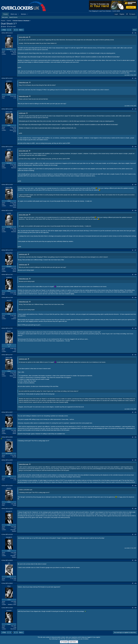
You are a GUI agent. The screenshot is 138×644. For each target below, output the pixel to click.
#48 (136, 275)
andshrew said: (23, 254)
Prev (4, 30)
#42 (136, 78)
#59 (136, 583)
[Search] (132, 14)
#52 (136, 412)
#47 (136, 250)
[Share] (133, 33)
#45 (136, 185)
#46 (136, 211)
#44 (136, 147)
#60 (136, 608)
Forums (6, 14)
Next (21, 30)
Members (24, 14)
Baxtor (4, 27)
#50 (136, 328)
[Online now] (2, 439)
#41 (136, 33)
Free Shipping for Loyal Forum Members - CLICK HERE (104, 11)
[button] (18, 14)
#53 (136, 437)
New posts (5, 17)
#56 (136, 509)
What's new (14, 14)
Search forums (13, 17)
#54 (136, 460)
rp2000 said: (22, 113)
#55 (136, 486)
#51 (136, 355)
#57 (136, 534)
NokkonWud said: (24, 82)
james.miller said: (24, 37)
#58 (136, 560)
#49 (136, 298)
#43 (136, 109)
